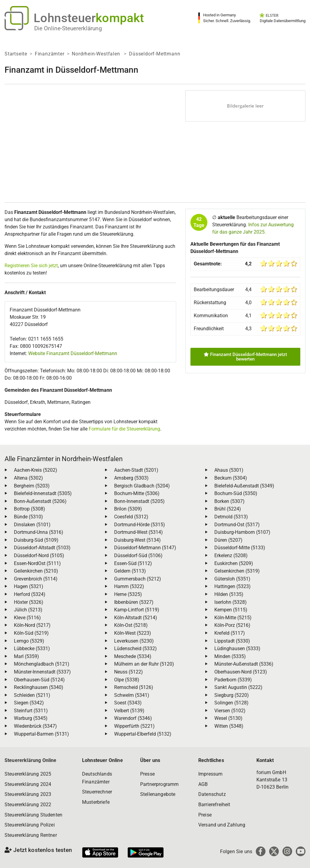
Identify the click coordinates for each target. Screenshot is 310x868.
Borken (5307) (229, 501)
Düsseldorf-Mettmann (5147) (145, 548)
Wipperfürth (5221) (134, 726)
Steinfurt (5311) (31, 711)
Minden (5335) (230, 656)
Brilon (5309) (128, 509)
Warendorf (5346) (133, 718)
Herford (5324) (30, 594)
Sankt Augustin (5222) (238, 687)
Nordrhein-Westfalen (97, 54)
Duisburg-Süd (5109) (36, 540)
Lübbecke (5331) (32, 649)
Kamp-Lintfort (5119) (137, 610)
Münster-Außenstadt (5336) (244, 664)
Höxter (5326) (29, 602)
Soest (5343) (128, 703)
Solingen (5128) (231, 703)
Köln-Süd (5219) (31, 633)
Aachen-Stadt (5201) (136, 470)
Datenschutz (212, 794)
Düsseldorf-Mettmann (155, 54)
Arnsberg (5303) (131, 478)
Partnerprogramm (159, 784)
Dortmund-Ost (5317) (237, 525)
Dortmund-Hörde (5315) (140, 525)
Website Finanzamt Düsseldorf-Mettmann (73, 353)
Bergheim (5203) (32, 486)
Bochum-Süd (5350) (236, 493)
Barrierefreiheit (214, 805)
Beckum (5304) (231, 478)
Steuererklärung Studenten (33, 815)
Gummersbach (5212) (138, 579)
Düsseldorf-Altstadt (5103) (42, 548)
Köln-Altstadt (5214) (136, 618)
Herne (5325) (128, 594)
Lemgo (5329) (29, 641)
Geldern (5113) (130, 571)
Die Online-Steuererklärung (68, 28)
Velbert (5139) (129, 711)
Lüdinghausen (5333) (237, 649)
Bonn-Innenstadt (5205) (139, 501)
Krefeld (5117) (230, 633)
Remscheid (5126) (134, 687)
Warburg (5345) (31, 718)
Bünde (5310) (28, 517)
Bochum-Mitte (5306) (137, 493)
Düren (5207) (228, 540)
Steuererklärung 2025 (28, 774)
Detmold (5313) (231, 517)
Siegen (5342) (29, 703)
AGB (203, 784)
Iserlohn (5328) (231, 602)
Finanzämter (50, 54)
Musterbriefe (96, 802)
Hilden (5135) (229, 594)
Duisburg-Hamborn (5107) (242, 532)
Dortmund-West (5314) (139, 532)
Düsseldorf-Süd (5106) (138, 555)
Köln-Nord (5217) (32, 625)
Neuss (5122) (129, 672)
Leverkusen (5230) (134, 641)
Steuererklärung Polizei (30, 825)
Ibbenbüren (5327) (134, 602)
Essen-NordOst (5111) (37, 563)
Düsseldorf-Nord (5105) (39, 555)
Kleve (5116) (27, 618)
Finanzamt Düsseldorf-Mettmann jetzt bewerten (245, 357)
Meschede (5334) (133, 656)
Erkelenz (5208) (231, 555)
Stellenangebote (158, 794)
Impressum (210, 774)
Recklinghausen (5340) (39, 687)
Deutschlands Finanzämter (97, 778)
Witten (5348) (229, 726)
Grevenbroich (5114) (36, 579)
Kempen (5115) (231, 610)
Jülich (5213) (28, 610)
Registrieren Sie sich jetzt (31, 266)
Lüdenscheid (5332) (135, 649)
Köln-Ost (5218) (131, 625)
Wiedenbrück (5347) (35, 726)
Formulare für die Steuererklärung (124, 429)
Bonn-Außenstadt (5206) (40, 501)
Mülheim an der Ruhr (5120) (144, 664)
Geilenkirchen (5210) (36, 571)
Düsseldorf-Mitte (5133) (240, 548)
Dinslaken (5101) (32, 525)
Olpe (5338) (127, 680)
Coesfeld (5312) (131, 517)
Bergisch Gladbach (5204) (142, 486)
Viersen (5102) (230, 711)
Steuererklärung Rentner (31, 835)
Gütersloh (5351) (232, 579)
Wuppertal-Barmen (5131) (41, 734)
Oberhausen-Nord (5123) (241, 672)
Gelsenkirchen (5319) (237, 571)
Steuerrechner (97, 792)
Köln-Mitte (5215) (233, 618)
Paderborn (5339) (233, 680)
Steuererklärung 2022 (28, 805)
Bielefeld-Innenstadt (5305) (43, 493)
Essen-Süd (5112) (133, 563)
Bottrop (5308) (30, 509)
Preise (205, 815)
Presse (147, 774)
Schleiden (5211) (32, 695)
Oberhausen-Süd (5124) (39, 680)
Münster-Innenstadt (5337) (42, 672)
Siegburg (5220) (232, 695)
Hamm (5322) (129, 586)
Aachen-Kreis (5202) (36, 470)
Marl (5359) (26, 656)
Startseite (16, 54)
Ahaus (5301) (229, 470)
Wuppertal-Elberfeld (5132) (143, 734)
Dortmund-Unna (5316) (39, 532)
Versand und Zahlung (222, 825)
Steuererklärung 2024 (28, 784)
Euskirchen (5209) (234, 563)
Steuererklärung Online (31, 760)
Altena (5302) (28, 478)
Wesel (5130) (228, 718)
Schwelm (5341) (132, 695)
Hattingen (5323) (232, 586)
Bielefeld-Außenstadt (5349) (244, 486)
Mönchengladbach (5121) (42, 664)
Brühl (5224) (228, 509)
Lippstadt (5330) (232, 641)
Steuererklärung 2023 (28, 794)
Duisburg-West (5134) (137, 540)
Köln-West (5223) (133, 633)
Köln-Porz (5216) (232, 625)
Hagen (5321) (29, 586)
